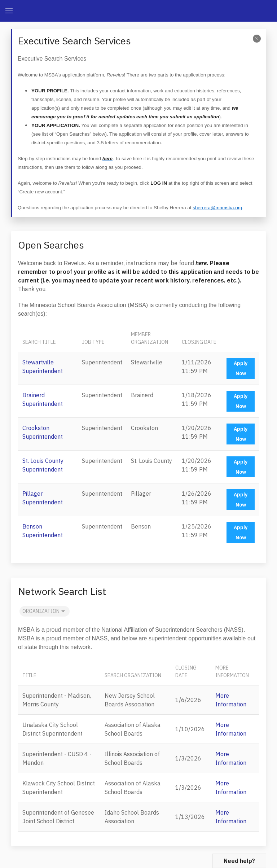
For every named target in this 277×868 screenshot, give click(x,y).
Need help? (239, 861)
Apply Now (241, 368)
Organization (45, 611)
